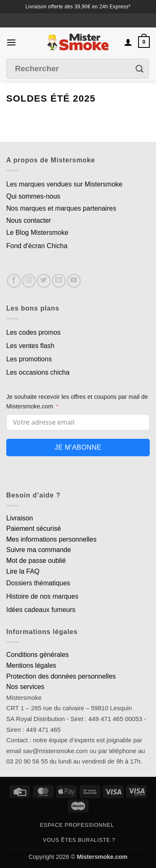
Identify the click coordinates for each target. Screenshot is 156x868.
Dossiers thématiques (38, 583)
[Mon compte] (128, 42)
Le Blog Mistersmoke (37, 233)
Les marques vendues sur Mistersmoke (64, 184)
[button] (11, 42)
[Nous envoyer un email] (59, 281)
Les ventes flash (30, 346)
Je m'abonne (78, 447)
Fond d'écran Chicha (37, 246)
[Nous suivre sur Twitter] (44, 281)
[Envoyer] (140, 69)
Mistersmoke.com (102, 857)
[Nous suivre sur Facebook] (14, 281)
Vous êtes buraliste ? (79, 840)
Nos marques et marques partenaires (61, 208)
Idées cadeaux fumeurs (41, 610)
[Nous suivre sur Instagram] (29, 281)
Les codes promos (33, 332)
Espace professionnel (77, 825)
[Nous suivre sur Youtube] (74, 281)
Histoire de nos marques (42, 596)
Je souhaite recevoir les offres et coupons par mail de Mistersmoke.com (77, 402)
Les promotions (29, 359)
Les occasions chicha (38, 372)
